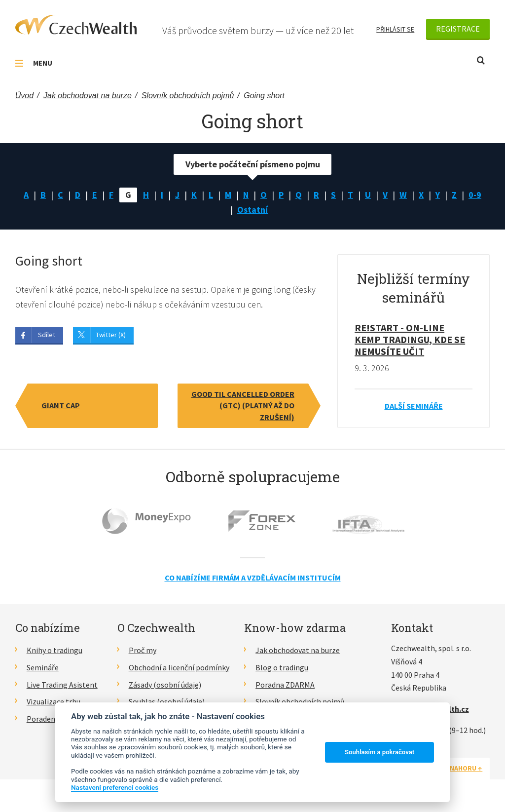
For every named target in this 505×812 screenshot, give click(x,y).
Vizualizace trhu (54, 701)
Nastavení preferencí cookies (115, 787)
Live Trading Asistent (62, 685)
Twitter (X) (111, 335)
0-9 (475, 195)
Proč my (143, 650)
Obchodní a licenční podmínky (179, 667)
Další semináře (414, 406)
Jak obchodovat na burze (298, 650)
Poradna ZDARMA (285, 685)
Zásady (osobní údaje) (165, 685)
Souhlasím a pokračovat (379, 752)
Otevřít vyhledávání (481, 60)
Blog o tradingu (282, 667)
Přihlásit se (395, 29)
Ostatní (252, 210)
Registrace (458, 29)
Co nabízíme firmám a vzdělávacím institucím (253, 578)
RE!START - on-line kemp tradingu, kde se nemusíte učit (410, 339)
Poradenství (47, 719)
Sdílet (47, 335)
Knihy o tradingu (54, 650)
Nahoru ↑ (466, 768)
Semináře (43, 667)
